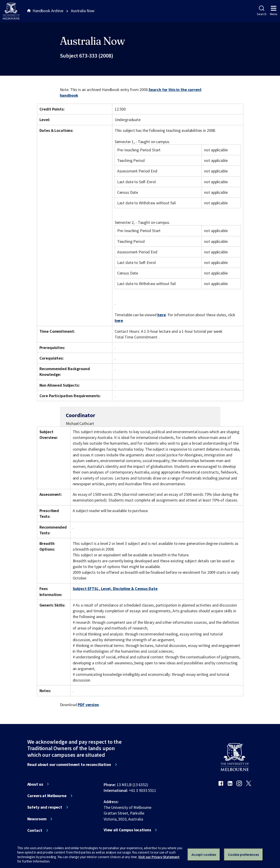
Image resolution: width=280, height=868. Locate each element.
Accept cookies (204, 854)
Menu (274, 11)
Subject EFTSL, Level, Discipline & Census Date (115, 589)
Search (262, 11)
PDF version (88, 705)
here (161, 315)
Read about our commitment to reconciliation (69, 765)
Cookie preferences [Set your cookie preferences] (243, 854)
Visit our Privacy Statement (159, 857)
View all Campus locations (127, 830)
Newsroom (37, 819)
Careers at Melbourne (47, 796)
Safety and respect (45, 807)
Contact (35, 830)
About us (35, 784)
